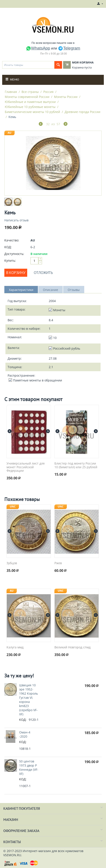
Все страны (30, 92)
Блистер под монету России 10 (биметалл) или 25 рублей (76, 465)
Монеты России (66, 97)
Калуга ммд (15, 647)
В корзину (16, 273)
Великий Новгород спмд (72, 647)
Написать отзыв (16, 220)
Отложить (43, 273)
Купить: (10, 261)
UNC (13, 507)
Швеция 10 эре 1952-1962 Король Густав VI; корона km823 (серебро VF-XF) (29, 700)
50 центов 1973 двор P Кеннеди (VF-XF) (29, 767)
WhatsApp (38, 48)
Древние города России (82, 112)
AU (9, 133)
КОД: (8, 247)
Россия (48, 92)
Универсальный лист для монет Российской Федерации (26, 467)
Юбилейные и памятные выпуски (30, 102)
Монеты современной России (27, 97)
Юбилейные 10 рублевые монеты (30, 107)
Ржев (58, 563)
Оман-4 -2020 (25, 734)
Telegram (69, 48)
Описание (50, 290)
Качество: (12, 240)
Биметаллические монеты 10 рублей (32, 112)
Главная (11, 92)
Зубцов (12, 563)
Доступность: (14, 254)
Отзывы (74, 290)
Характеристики (21, 290)
